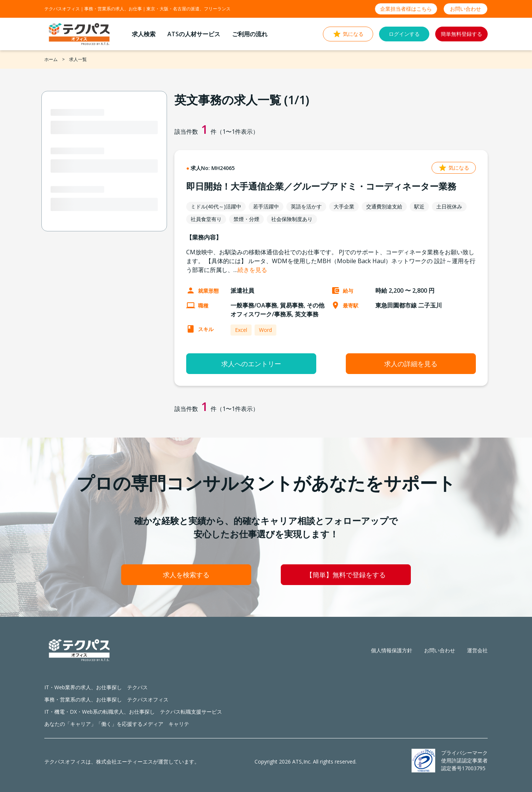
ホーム (51, 59)
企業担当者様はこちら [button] (406, 9)
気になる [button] (348, 34)
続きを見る (252, 270)
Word (265, 330)
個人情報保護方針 (392, 650)
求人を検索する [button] (186, 575)
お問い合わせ (440, 650)
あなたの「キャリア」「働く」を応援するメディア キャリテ (117, 724)
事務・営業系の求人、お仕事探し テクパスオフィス (106, 699)
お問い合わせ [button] (465, 9)
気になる (454, 168)
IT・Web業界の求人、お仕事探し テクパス (96, 687)
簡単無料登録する (461, 34)
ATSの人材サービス (194, 34)
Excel (241, 330)
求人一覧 (78, 59)
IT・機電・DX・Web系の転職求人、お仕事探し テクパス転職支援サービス (133, 712)
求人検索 (144, 34)
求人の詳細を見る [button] (411, 364)
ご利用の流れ (250, 34)
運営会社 (477, 650)
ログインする (404, 34)
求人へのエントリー (251, 364)
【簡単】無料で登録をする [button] (346, 575)
